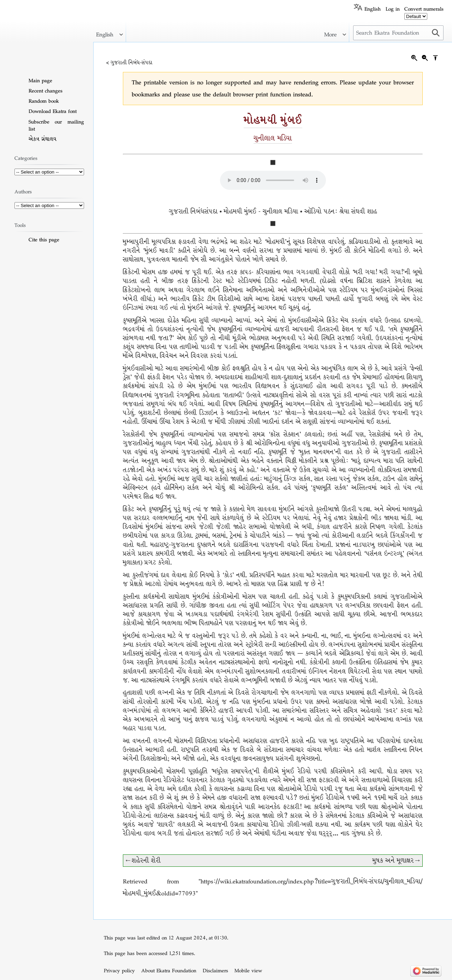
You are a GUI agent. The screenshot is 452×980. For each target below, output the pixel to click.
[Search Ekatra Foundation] (398, 33)
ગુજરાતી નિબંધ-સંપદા (132, 62)
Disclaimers (215, 970)
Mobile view (248, 970)
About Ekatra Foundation (169, 970)
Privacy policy (119, 970)
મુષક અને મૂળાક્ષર (393, 861)
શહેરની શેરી (146, 861)
